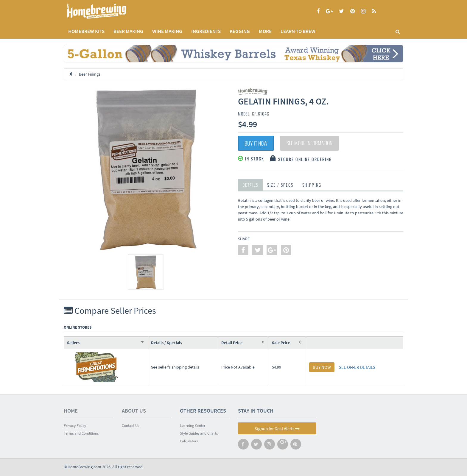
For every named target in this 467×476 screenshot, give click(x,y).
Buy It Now (256, 143)
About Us (134, 411)
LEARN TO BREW (298, 31)
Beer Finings (90, 74)
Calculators (189, 441)
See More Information (309, 143)
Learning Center (193, 426)
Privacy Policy (75, 426)
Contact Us (130, 426)
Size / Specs (280, 185)
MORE (265, 31)
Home (71, 411)
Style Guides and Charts (199, 433)
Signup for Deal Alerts (277, 429)
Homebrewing (105, 11)
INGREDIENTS (206, 31)
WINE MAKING (167, 31)
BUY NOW (322, 367)
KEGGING (240, 31)
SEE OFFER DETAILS (357, 367)
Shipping (312, 185)
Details (250, 185)
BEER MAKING (128, 31)
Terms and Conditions (81, 433)
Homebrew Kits (86, 31)
